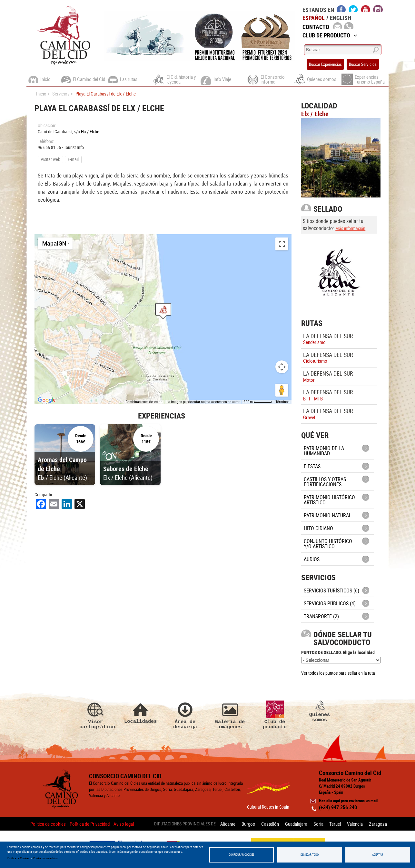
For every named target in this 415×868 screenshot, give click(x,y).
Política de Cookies (18, 858)
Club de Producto (330, 35)
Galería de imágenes (230, 715)
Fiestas (312, 466)
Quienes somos (320, 712)
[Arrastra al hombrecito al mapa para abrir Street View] (282, 390)
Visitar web (50, 159)
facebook (341, 8)
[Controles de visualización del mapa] (282, 367)
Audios (312, 559)
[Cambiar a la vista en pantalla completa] (282, 244)
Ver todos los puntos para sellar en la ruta (338, 673)
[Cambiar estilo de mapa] (55, 243)
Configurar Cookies (242, 855)
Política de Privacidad (90, 824)
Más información (350, 228)
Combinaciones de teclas (144, 402)
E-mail (73, 159)
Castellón (270, 824)
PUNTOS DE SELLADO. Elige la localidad (338, 652)
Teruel (335, 824)
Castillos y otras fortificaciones (325, 482)
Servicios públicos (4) (330, 603)
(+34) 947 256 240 (338, 807)
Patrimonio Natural (328, 515)
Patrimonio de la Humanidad (324, 451)
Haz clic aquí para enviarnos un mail (348, 801)
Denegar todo (310, 855)
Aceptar (378, 855)
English (341, 18)
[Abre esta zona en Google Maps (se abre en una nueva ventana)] (47, 400)
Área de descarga (185, 715)
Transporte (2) (321, 616)
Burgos (248, 824)
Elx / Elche (90, 131)
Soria (318, 824)
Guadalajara (296, 824)
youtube (366, 8)
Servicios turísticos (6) (331, 590)
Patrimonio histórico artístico (329, 500)
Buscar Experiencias (325, 64)
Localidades (140, 712)
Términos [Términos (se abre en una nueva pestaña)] (283, 402)
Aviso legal (124, 824)
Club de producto (275, 715)
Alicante (227, 824)
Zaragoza (378, 824)
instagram (378, 8)
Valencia (355, 824)
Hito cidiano (318, 528)
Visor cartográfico (95, 715)
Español (314, 18)
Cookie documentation (46, 858)
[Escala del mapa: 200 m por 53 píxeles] (258, 402)
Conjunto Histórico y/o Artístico (328, 544)
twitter (353, 8)
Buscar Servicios (363, 64)
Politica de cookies (48, 824)
